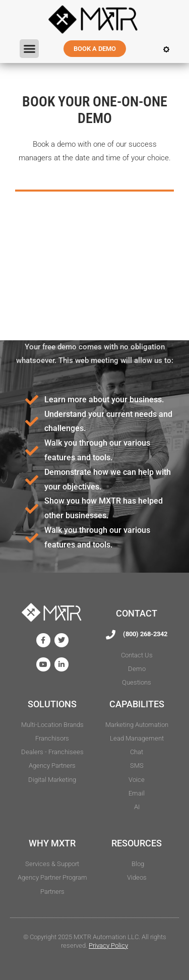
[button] (29, 49)
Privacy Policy (108, 945)
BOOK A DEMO (95, 49)
